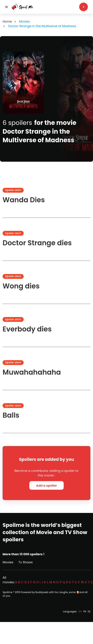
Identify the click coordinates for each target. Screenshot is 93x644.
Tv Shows (26, 562)
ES (89, 611)
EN (80, 611)
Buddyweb (42, 592)
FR (85, 611)
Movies (8, 562)
